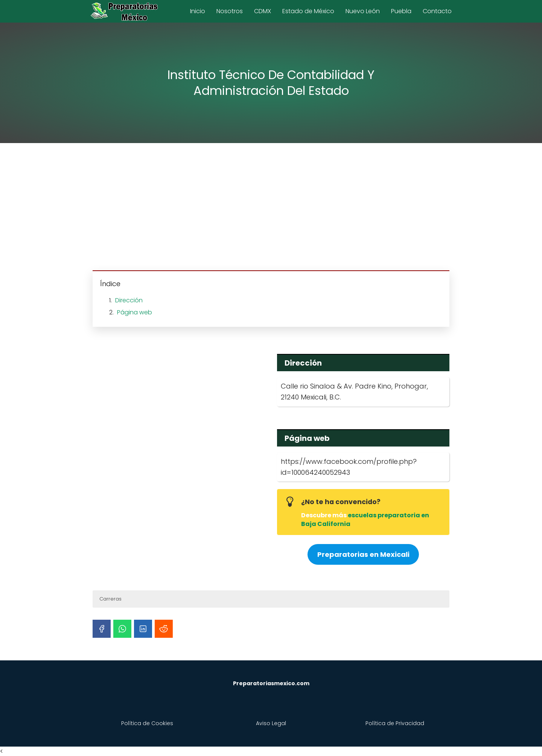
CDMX (263, 11)
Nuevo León (363, 11)
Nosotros (230, 11)
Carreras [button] (110, 599)
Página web (135, 312)
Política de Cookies (147, 723)
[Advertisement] (271, 208)
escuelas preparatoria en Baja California (365, 519)
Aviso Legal (271, 723)
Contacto (437, 11)
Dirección (129, 300)
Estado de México (308, 11)
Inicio (198, 11)
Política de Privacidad (395, 723)
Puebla (401, 11)
